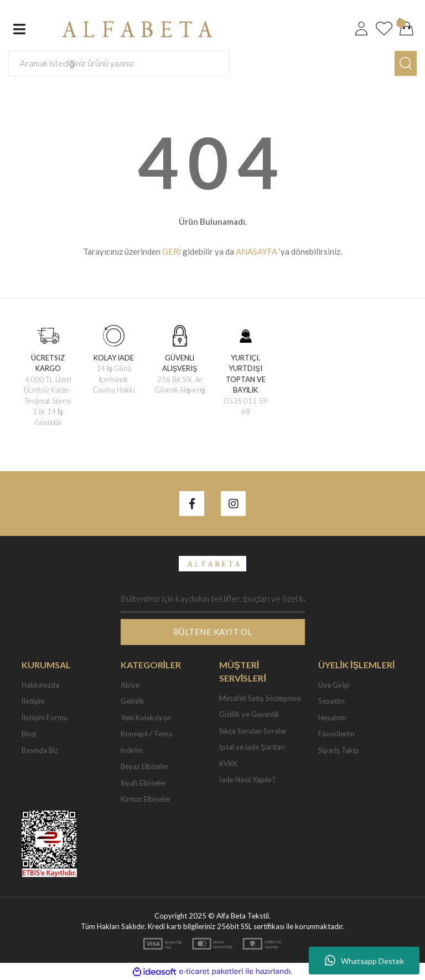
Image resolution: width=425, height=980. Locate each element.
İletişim (33, 701)
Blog (29, 734)
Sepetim (331, 701)
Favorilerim (336, 734)
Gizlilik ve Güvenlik (249, 714)
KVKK (228, 764)
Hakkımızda (40, 685)
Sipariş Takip (339, 750)
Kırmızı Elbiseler (146, 799)
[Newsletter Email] (213, 599)
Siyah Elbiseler (144, 783)
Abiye (130, 685)
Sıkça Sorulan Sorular (253, 731)
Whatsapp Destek (364, 961)
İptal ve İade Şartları (252, 747)
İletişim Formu (45, 718)
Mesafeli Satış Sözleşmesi (260, 698)
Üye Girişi (334, 685)
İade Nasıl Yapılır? (247, 780)
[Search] (119, 63)
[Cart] (407, 29)
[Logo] (134, 28)
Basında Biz (40, 750)
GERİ (172, 251)
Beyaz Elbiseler (145, 766)
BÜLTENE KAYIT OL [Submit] (213, 632)
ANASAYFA (256, 251)
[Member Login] (361, 29)
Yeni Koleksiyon (146, 718)
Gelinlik (133, 701)
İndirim (132, 750)
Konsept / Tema (146, 734)
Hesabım (332, 718)
